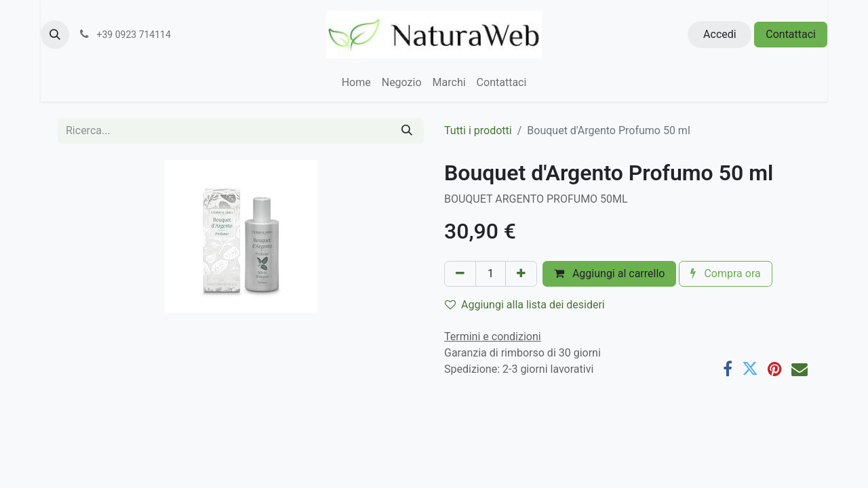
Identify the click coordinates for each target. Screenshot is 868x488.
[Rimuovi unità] (460, 274)
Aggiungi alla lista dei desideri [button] (525, 305)
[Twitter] (750, 369)
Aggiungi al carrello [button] (610, 273)
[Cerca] (407, 131)
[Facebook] (728, 369)
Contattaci (791, 34)
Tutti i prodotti (478, 130)
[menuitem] (356, 83)
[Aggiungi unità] (521, 274)
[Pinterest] (775, 369)
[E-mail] (800, 369)
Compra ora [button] (725, 273)
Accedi (720, 34)
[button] (55, 35)
